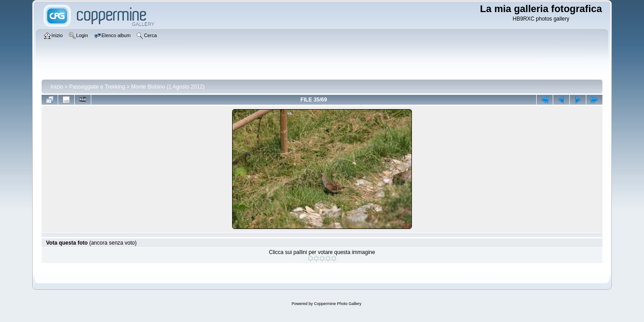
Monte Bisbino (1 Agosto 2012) (168, 87)
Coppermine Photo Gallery (338, 304)
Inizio (57, 87)
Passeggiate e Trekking (97, 87)
